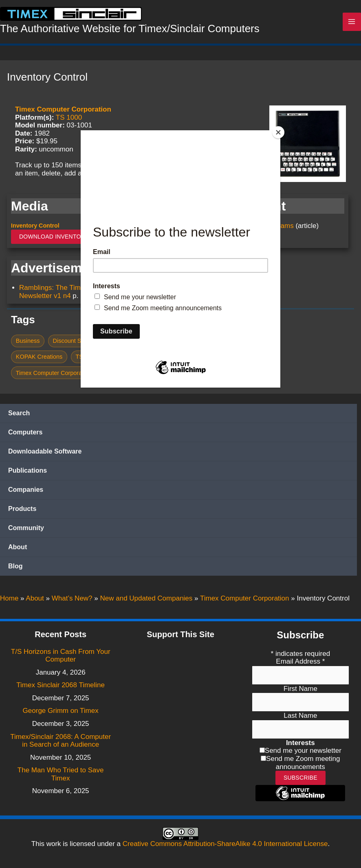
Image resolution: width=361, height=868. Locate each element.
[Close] (278, 132)
